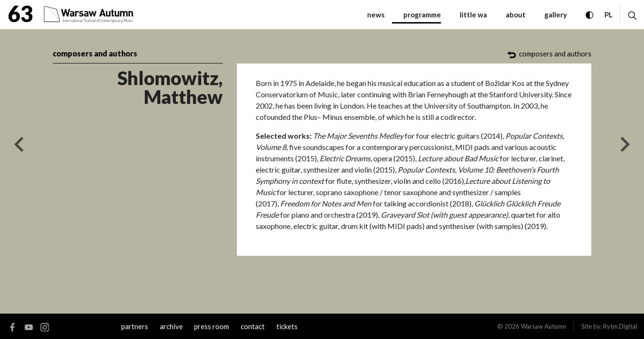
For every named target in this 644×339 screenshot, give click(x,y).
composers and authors (95, 53)
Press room (212, 326)
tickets (287, 326)
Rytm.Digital (620, 326)
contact (253, 326)
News (376, 15)
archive (171, 326)
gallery (556, 15)
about (516, 15)
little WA (473, 15)
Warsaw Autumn (543, 326)
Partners (135, 326)
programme (422, 15)
